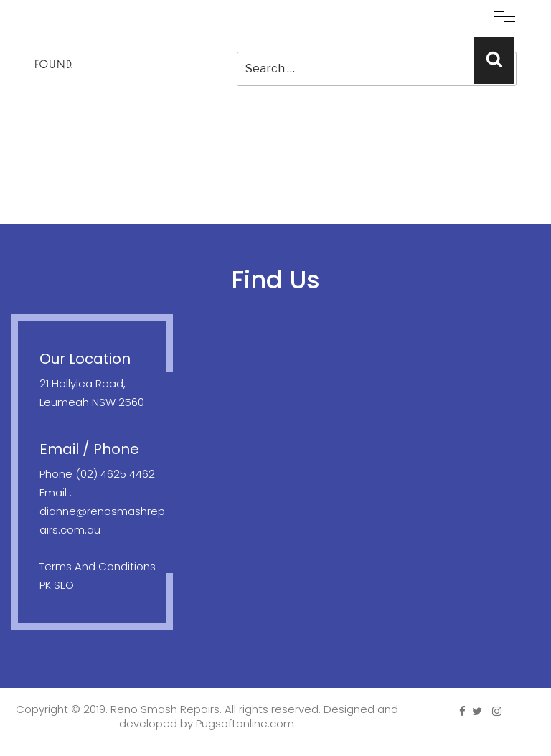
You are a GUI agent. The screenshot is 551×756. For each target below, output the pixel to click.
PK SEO (57, 585)
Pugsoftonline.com (245, 723)
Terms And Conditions (98, 566)
